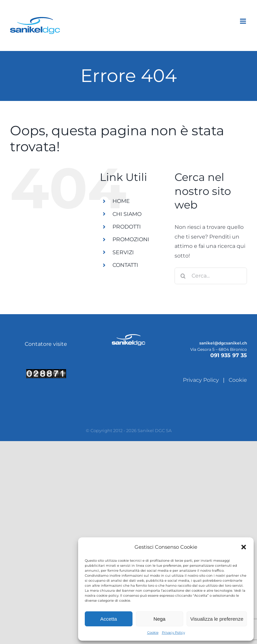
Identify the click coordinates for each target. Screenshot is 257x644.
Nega (160, 619)
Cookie (153, 633)
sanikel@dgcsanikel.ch (223, 343)
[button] (244, 547)
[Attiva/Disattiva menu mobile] (243, 21)
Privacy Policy (173, 633)
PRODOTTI (127, 227)
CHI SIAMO (127, 214)
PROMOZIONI (131, 239)
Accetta (108, 619)
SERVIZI (123, 252)
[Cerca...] (211, 276)
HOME (121, 201)
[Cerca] (183, 276)
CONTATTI (125, 265)
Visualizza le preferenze (217, 619)
